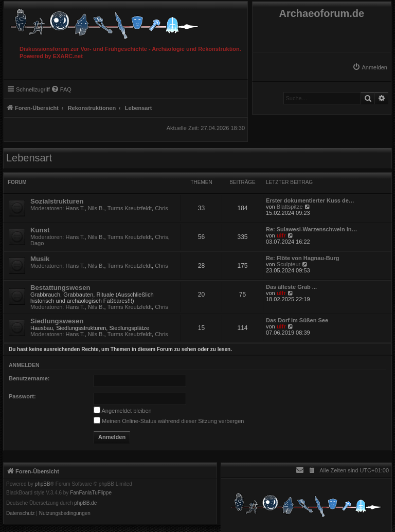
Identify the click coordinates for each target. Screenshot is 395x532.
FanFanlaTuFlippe (91, 493)
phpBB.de (85, 503)
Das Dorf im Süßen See (297, 320)
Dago (37, 243)
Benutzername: (29, 378)
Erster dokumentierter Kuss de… (310, 200)
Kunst (40, 230)
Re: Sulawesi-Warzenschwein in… (311, 229)
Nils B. (96, 208)
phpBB (43, 484)
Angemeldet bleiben (123, 411)
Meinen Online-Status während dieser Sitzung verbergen (169, 421)
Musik (40, 259)
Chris (161, 208)
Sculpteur (289, 264)
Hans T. (75, 208)
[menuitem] (370, 67)
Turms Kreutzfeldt (130, 208)
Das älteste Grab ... (291, 287)
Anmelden (24, 365)
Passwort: (22, 396)
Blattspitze (290, 207)
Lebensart (29, 158)
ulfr (281, 235)
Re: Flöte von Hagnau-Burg (302, 258)
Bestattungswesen (60, 288)
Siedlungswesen (57, 321)
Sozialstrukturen (57, 201)
